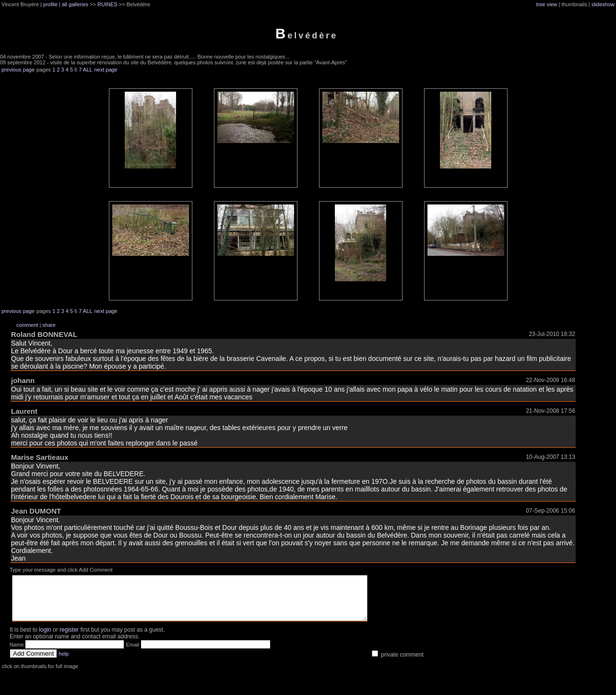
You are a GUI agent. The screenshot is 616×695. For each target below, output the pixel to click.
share (49, 325)
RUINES (107, 4)
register (69, 638)
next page (106, 70)
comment (27, 325)
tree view (547, 4)
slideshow (603, 4)
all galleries (75, 4)
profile (50, 4)
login (45, 638)
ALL (88, 70)
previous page (18, 70)
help (64, 662)
